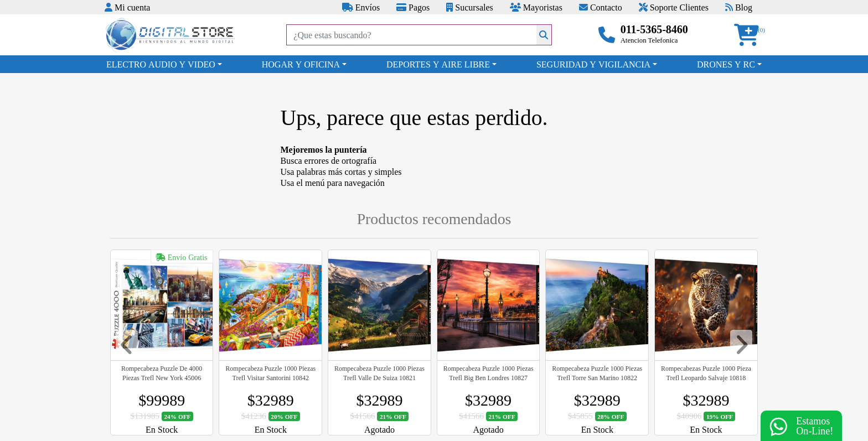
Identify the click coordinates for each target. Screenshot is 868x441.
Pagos (413, 7)
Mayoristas (536, 7)
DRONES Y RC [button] (726, 64)
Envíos (361, 7)
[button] (750, 35)
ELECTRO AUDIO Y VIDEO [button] (161, 64)
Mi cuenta (127, 7)
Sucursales (469, 7)
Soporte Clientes (674, 7)
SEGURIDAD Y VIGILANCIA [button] (593, 64)
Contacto (601, 7)
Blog (739, 7)
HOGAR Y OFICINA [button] (301, 64)
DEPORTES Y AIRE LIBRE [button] (438, 64)
